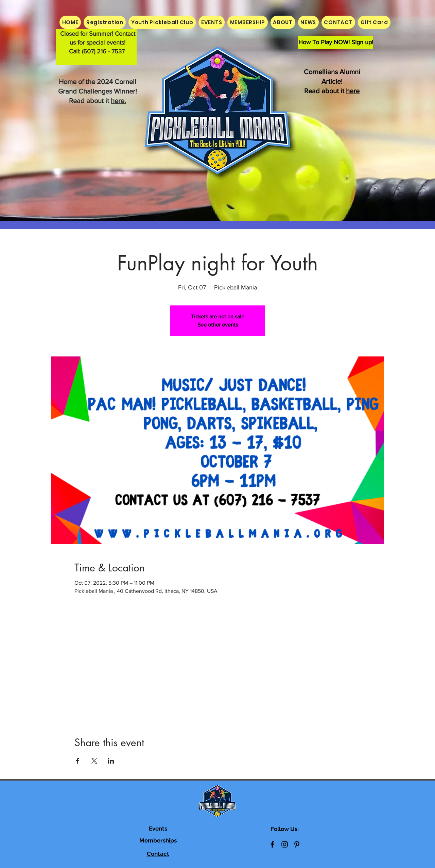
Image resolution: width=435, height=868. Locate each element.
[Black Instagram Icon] (285, 844)
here (353, 91)
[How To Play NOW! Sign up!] (336, 43)
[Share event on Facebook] (78, 761)
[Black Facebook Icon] (272, 844)
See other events (218, 325)
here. (118, 101)
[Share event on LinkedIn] (111, 761)
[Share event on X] (94, 761)
